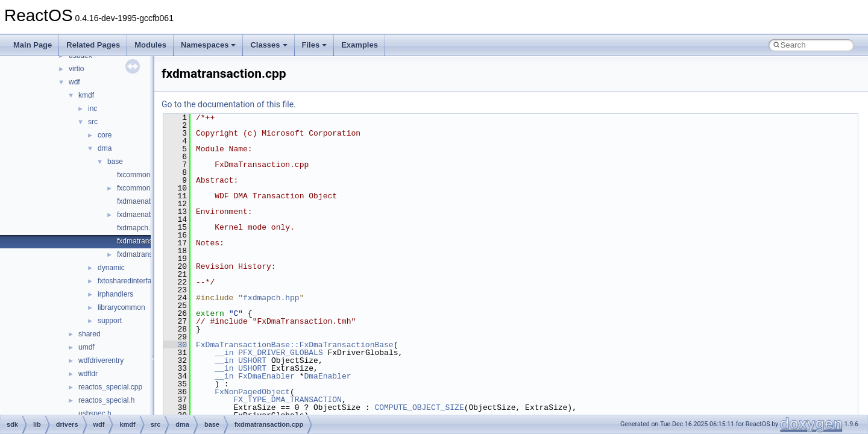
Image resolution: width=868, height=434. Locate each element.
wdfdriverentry (101, 360)
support (110, 321)
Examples (360, 45)
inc (93, 108)
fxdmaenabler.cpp (146, 201)
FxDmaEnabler (266, 376)
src (93, 122)
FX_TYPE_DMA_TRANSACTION (287, 400)
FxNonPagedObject (252, 392)
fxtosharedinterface (128, 281)
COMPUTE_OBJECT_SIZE (419, 407)
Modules (150, 45)
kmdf (86, 95)
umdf (86, 347)
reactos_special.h (106, 400)
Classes (269, 45)
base (115, 162)
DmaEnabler (327, 376)
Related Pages (93, 45)
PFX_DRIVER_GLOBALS (280, 353)
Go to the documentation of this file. (229, 104)
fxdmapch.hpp (140, 228)
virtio (76, 69)
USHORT (252, 360)
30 (175, 345)
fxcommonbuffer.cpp (149, 175)
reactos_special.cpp (110, 387)
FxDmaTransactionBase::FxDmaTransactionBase (295, 345)
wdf (74, 82)
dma (105, 148)
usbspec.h (95, 414)
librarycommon (121, 307)
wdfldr (88, 374)
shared (90, 334)
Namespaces (209, 45)
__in (224, 353)
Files (315, 45)
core (105, 135)
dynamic (111, 268)
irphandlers (115, 294)
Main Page (33, 45)
